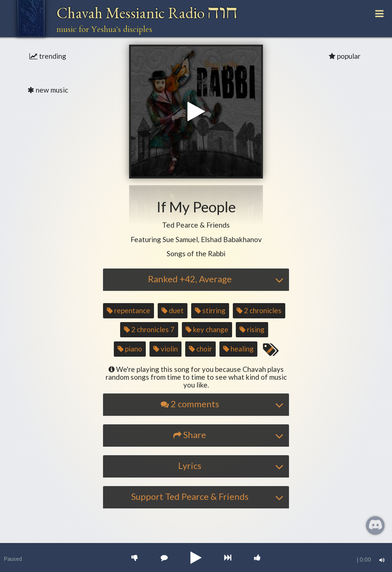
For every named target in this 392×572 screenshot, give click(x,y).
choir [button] (200, 349)
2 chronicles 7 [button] (149, 329)
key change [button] (207, 329)
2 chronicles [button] (259, 310)
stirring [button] (210, 310)
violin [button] (166, 349)
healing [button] (238, 349)
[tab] (196, 280)
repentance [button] (128, 310)
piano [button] (130, 349)
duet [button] (173, 310)
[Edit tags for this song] (270, 350)
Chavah (147, 13)
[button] (196, 225)
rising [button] (252, 329)
